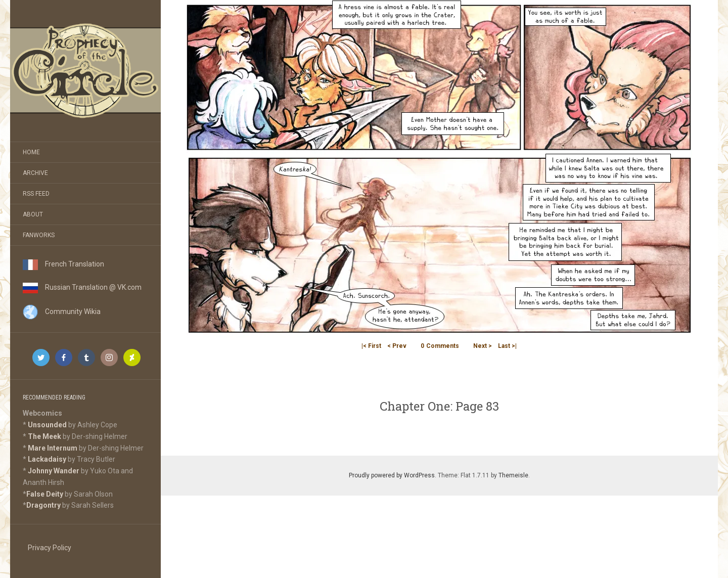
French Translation (63, 264)
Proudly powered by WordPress (392, 475)
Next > (483, 346)
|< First (371, 346)
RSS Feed (36, 194)
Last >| (507, 346)
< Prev (397, 346)
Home (31, 152)
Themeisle (513, 475)
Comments (440, 346)
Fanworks (39, 235)
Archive (35, 173)
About (33, 214)
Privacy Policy (50, 548)
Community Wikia (62, 312)
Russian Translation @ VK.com (82, 287)
